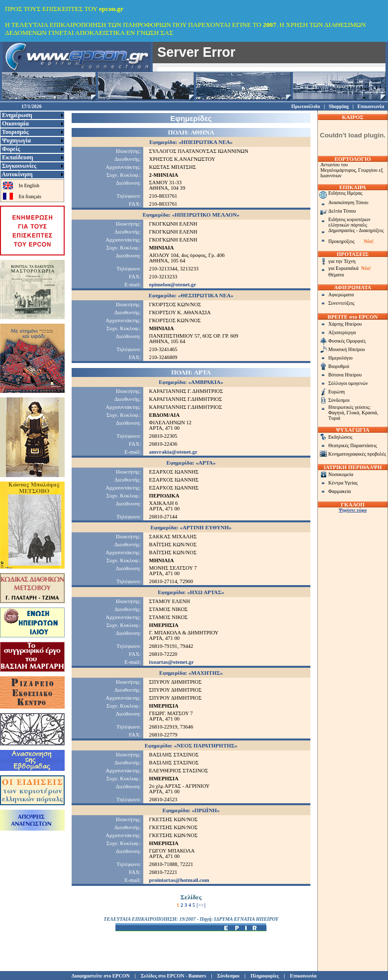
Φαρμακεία (339, 491)
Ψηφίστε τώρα (353, 510)
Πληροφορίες (265, 976)
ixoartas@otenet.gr (172, 662)
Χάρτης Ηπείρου (345, 324)
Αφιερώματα (341, 295)
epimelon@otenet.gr (173, 284)
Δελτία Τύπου (342, 211)
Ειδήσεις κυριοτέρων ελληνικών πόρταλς (349, 222)
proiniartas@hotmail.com (179, 880)
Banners (197, 976)
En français (30, 196)
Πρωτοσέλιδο (305, 106)
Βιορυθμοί (339, 366)
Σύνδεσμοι (339, 400)
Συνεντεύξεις (341, 303)
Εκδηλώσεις (340, 437)
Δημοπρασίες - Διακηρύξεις (356, 230)
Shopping (339, 106)
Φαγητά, (337, 413)
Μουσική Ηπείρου (347, 349)
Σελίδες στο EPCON (163, 976)
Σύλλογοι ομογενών (348, 383)
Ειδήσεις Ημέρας (345, 193)
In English (29, 185)
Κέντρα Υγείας (343, 483)
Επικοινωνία (371, 106)
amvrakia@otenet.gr (173, 452)
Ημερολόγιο (340, 358)
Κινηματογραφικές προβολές (357, 454)
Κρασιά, (370, 413)
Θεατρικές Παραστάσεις (353, 445)
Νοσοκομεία (341, 474)
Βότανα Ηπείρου (345, 375)
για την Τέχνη (342, 261)
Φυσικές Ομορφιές (347, 341)
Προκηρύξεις (341, 241)
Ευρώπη (337, 392)
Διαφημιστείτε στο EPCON (101, 976)
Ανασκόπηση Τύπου (348, 202)
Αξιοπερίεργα (342, 332)
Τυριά (334, 418)
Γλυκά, (354, 413)
